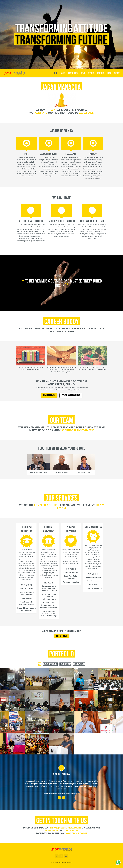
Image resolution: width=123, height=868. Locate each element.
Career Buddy (73, 73)
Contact (117, 73)
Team (83, 73)
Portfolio (101, 73)
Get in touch (62, 636)
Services (91, 73)
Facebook (61, 856)
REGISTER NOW (49, 396)
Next (64, 798)
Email (57, 856)
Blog (109, 73)
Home (56, 73)
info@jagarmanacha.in (66, 828)
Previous (59, 798)
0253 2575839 (71, 830)
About (63, 73)
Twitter (66, 856)
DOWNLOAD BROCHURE (71, 396)
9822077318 (51, 830)
